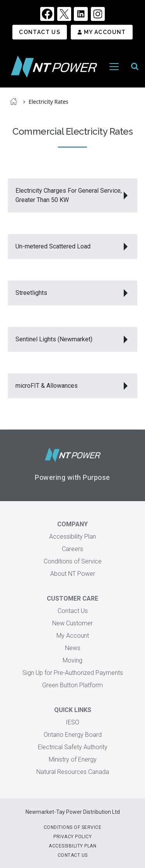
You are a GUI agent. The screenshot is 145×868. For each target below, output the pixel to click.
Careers (72, 549)
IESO (72, 722)
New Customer (72, 623)
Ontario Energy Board (73, 735)
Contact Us (40, 32)
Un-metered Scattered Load (54, 246)
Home (14, 101)
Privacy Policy (72, 837)
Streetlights (31, 293)
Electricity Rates (49, 102)
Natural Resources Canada (73, 772)
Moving (72, 660)
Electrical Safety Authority (73, 747)
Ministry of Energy (73, 759)
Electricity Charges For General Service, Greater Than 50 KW (69, 195)
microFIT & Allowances (47, 386)
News (73, 648)
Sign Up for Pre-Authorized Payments (73, 673)
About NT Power (73, 574)
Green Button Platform (72, 685)
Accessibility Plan (72, 537)
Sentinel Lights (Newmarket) (54, 339)
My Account (105, 32)
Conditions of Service (73, 561)
